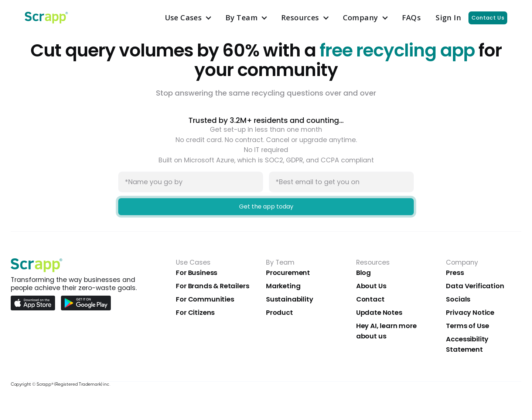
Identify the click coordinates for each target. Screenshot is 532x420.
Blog (364, 273)
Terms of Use (467, 326)
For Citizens (195, 312)
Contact (370, 299)
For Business (197, 273)
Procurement (288, 273)
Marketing (283, 286)
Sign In (448, 18)
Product (279, 312)
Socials (458, 299)
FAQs (412, 18)
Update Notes (379, 312)
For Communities (205, 299)
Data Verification (475, 286)
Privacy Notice (470, 312)
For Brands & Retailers (212, 286)
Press (455, 273)
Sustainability (290, 299)
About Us (371, 286)
